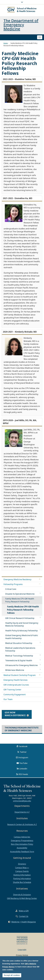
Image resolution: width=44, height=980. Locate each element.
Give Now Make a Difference (15, 714)
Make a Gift (24, 911)
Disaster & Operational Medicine (20, 594)
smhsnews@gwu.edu (22, 801)
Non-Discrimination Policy (22, 844)
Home (6, 43)
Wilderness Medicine (15, 670)
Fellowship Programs (13, 584)
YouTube (23, 763)
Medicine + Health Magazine (24, 922)
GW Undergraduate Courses (16, 685)
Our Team (8, 699)
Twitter (23, 752)
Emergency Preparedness (22, 841)
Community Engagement (15, 695)
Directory (22, 864)
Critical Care (11, 589)
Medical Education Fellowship (19, 643)
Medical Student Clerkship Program (20, 675)
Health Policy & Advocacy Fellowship (21, 631)
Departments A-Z (22, 812)
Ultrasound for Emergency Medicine (21, 665)
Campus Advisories (22, 837)
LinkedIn (23, 769)
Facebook (23, 746)
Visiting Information (22, 875)
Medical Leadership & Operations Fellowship (20, 649)
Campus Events (22, 871)
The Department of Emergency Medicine (21, 25)
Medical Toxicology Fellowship (19, 656)
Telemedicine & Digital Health (19, 660)
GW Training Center (12, 690)
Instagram (23, 757)
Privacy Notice (22, 955)
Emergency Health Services (15, 680)
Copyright (22, 950)
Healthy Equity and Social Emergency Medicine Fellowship (22, 624)
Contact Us (24, 916)
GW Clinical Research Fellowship (20, 618)
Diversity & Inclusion (22, 895)
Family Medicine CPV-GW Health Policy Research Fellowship (20, 600)
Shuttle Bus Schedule (22, 882)
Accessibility (22, 848)
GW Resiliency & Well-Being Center (22, 898)
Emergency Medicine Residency (17, 579)
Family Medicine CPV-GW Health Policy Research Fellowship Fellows (23, 610)
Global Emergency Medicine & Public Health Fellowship (22, 637)
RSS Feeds (23, 774)
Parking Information (22, 879)
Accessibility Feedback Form (22, 852)
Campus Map (21, 868)
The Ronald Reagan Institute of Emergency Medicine (22, 729)
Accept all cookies (12, 976)
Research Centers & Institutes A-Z (22, 824)
